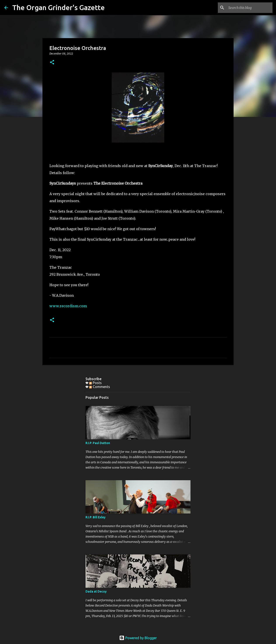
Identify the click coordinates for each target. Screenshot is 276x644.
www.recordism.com (68, 306)
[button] (52, 63)
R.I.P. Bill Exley (95, 517)
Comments (100, 387)
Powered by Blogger (138, 638)
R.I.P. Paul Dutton (98, 443)
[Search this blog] (250, 8)
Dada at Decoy (96, 591)
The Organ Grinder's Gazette (59, 7)
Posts (95, 383)
